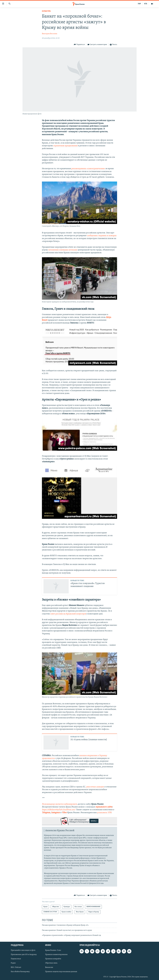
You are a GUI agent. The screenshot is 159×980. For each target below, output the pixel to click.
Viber (65, 813)
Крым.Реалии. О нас (53, 950)
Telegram (46, 813)
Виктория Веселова (50, 34)
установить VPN (104, 813)
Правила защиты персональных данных (61, 972)
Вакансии (49, 967)
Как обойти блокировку (20, 972)
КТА (146, 4)
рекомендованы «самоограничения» (88, 169)
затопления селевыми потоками (63, 250)
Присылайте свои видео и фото (23, 950)
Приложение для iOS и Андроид (24, 955)
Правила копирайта (53, 959)
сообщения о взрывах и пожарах (102, 236)
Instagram (55, 813)
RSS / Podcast (16, 967)
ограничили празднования (65, 146)
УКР (139, 4)
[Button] (79, 45)
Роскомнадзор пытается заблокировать (60, 804)
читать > (94, 821)
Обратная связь (51, 963)
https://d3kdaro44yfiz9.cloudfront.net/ (59, 810)
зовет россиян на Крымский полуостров (68, 614)
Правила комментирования (56, 955)
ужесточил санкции (95, 787)
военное (83, 756)
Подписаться (16, 959)
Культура (46, 11)
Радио (13, 963)
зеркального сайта (104, 807)
